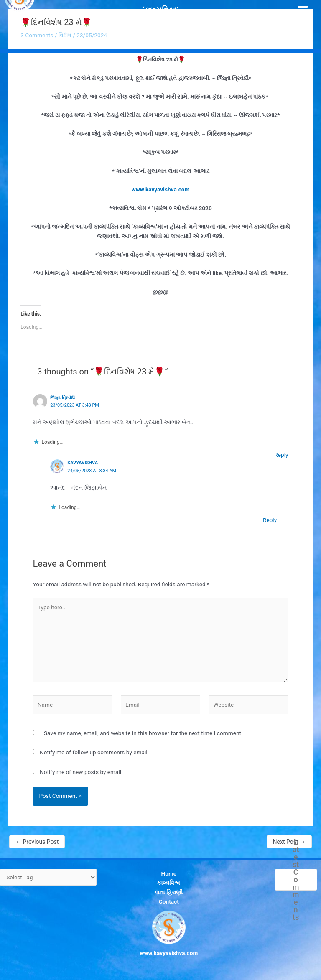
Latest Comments (296, 880)
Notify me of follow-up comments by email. (94, 752)
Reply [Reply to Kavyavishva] (270, 520)
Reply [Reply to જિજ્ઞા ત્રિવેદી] (281, 455)
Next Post (289, 842)
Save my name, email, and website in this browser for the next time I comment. (143, 733)
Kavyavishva (83, 463)
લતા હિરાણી (169, 892)
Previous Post (37, 842)
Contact (169, 901)
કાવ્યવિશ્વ (169, 883)
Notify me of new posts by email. (81, 772)
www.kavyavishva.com (161, 189)
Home (169, 873)
